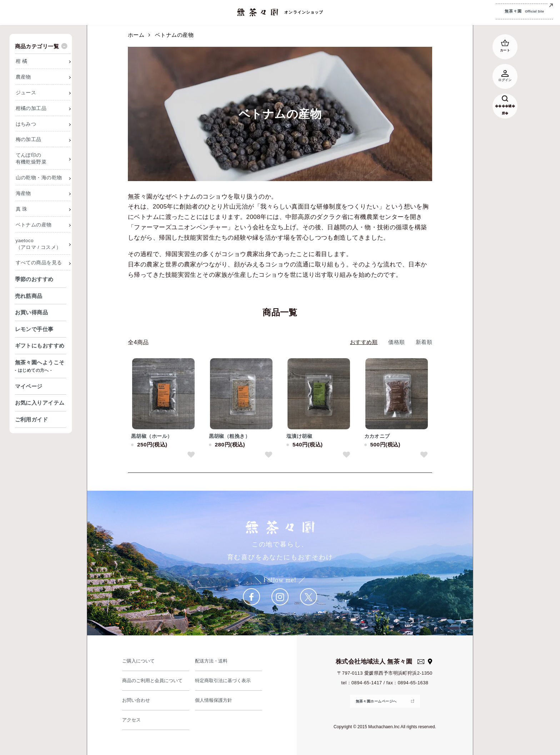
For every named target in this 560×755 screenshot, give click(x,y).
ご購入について (139, 661)
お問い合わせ (137, 700)
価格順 (396, 342)
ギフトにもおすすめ (40, 346)
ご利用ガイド (32, 419)
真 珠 (22, 209)
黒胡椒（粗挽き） (230, 436)
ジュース (26, 93)
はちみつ (26, 124)
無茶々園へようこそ (41, 367)
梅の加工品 (29, 139)
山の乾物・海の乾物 (39, 178)
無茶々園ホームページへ (376, 701)
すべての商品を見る (39, 263)
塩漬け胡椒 (299, 436)
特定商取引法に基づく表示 (224, 681)
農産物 (23, 77)
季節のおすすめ (34, 279)
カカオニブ (377, 436)
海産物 (23, 193)
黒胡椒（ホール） (152, 436)
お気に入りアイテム (40, 403)
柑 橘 (22, 61)
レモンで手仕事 (34, 329)
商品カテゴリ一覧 (37, 46)
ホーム (136, 35)
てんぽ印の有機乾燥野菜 (31, 159)
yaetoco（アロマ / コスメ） (39, 244)
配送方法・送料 (212, 661)
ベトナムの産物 (174, 35)
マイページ (29, 386)
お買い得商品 (32, 312)
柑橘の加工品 (31, 108)
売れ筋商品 (29, 296)
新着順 (424, 342)
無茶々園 (524, 12)
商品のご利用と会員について (153, 681)
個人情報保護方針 (214, 700)
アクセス (132, 720)
